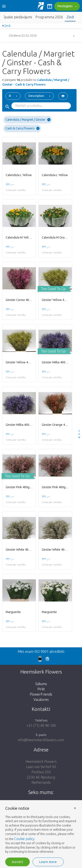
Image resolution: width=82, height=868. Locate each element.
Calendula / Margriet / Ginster (28, 120)
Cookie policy (24, 839)
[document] (41, 830)
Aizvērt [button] (17, 862)
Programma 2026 (49, 17)
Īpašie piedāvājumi (18, 17)
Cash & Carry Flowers (23, 128)
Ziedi (70, 17)
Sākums (41, 684)
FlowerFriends (41, 694)
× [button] (75, 808)
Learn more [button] (48, 862)
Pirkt (41, 689)
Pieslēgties (66, 7)
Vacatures (41, 700)
